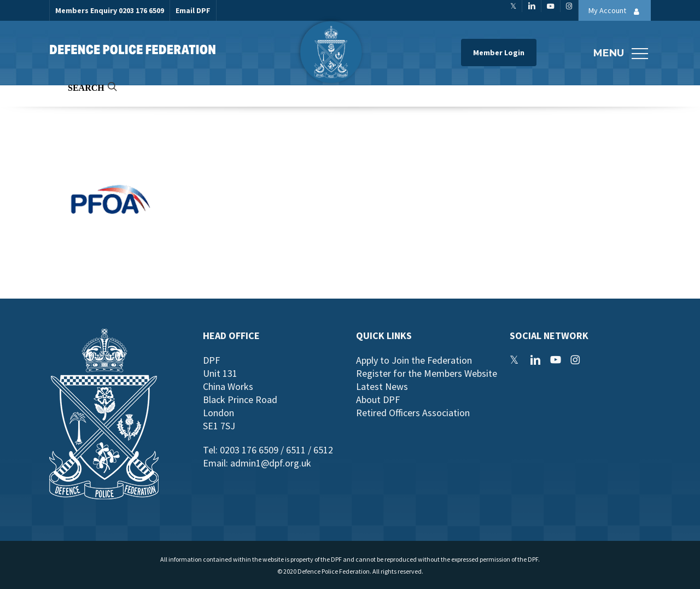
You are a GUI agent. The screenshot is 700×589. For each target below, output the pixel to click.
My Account (617, 11)
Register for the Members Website (427, 373)
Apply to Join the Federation (414, 360)
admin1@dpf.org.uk (271, 463)
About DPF (378, 400)
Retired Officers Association (413, 413)
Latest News (382, 386)
